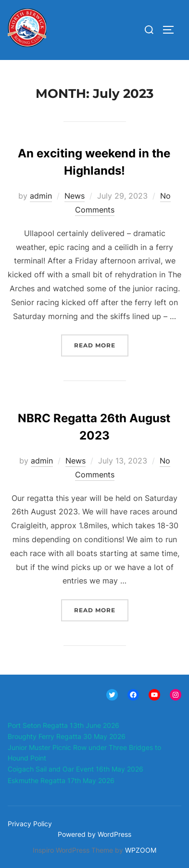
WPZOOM (141, 850)
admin (41, 196)
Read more (101, 344)
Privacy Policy (30, 824)
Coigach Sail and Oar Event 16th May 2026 (76, 769)
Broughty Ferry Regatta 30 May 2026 (67, 736)
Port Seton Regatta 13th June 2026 (63, 725)
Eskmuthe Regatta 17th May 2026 (61, 780)
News (75, 196)
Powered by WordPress (94, 834)
